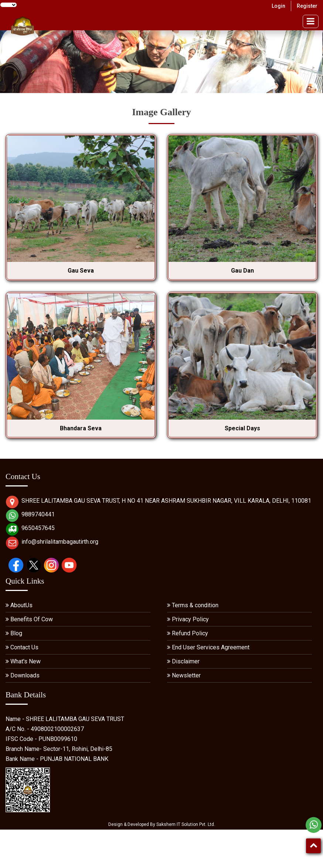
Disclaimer (186, 661)
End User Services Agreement (211, 647)
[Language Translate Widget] (8, 5)
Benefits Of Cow (32, 619)
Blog (16, 633)
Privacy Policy (190, 619)
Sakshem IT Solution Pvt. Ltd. (186, 824)
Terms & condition (195, 605)
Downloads (25, 675)
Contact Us (24, 647)
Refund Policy (190, 633)
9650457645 (38, 528)
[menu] (311, 21)
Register (307, 6)
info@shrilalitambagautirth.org (60, 542)
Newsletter (186, 675)
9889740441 (38, 514)
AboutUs (21, 605)
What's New (25, 661)
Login (278, 6)
